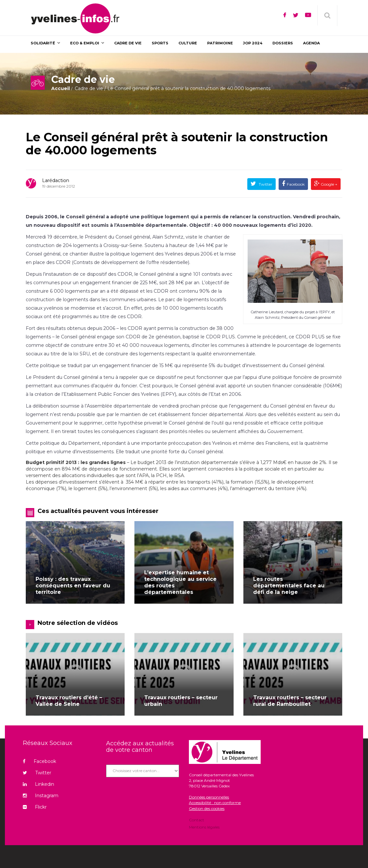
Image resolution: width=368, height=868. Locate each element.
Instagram (41, 796)
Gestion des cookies (207, 808)
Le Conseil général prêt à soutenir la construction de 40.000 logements (177, 144)
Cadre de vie (89, 88)
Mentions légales (204, 827)
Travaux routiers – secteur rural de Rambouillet (290, 701)
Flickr (35, 807)
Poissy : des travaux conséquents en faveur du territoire (73, 586)
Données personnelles (209, 797)
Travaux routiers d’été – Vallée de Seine (69, 701)
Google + (329, 184)
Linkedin (38, 784)
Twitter (265, 184)
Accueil (61, 88)
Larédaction (56, 180)
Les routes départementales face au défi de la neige (289, 586)
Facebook (296, 184)
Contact (197, 820)
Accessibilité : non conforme (215, 803)
